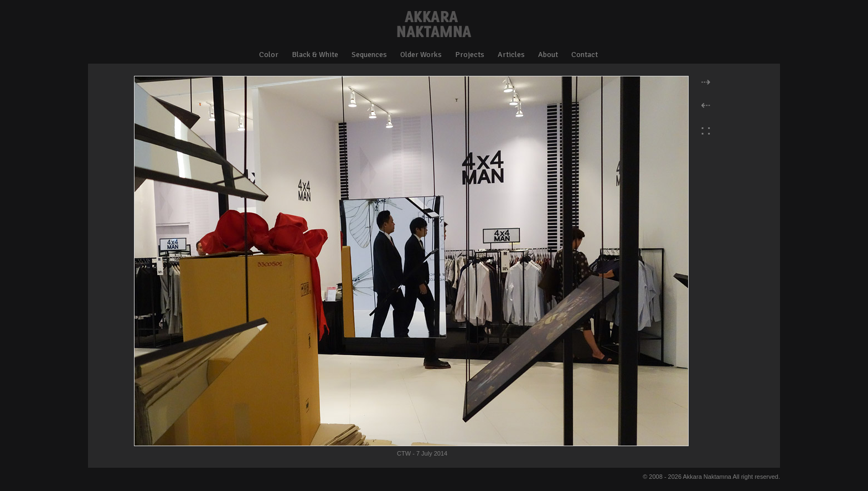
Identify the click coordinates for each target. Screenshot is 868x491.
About (548, 55)
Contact (585, 55)
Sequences (369, 55)
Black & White (315, 55)
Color (269, 55)
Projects (470, 55)
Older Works (421, 55)
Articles (511, 55)
